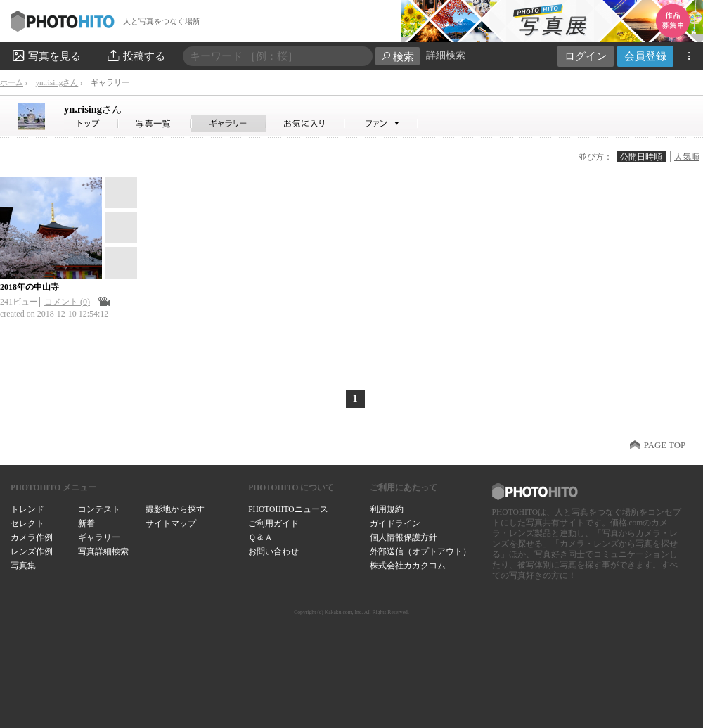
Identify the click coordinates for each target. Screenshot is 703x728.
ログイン (586, 56)
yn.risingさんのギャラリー (229, 123)
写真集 (23, 566)
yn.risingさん (57, 82)
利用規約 (387, 509)
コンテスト (99, 509)
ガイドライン (395, 523)
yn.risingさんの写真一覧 (155, 123)
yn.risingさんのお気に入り (305, 123)
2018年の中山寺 (30, 287)
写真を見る (46, 56)
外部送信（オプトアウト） (420, 551)
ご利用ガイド (273, 523)
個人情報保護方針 (404, 537)
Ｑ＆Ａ (260, 537)
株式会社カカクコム (408, 566)
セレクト (27, 523)
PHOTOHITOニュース (288, 509)
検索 (398, 57)
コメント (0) (67, 302)
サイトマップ (171, 523)
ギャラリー (99, 537)
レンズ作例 (32, 551)
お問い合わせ (273, 551)
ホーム (12, 82)
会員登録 (645, 56)
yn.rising (93, 109)
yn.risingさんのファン (381, 123)
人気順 (687, 157)
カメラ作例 (32, 537)
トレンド (27, 509)
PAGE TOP (665, 445)
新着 (86, 523)
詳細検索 (446, 55)
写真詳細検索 (103, 551)
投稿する (135, 56)
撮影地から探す (175, 509)
